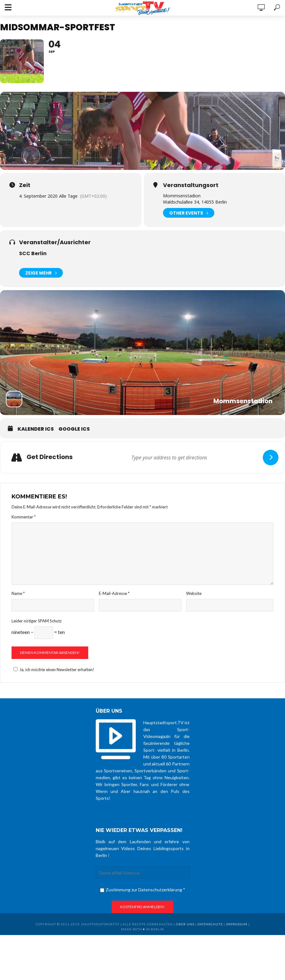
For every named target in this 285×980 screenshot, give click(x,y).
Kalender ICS (36, 429)
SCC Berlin (33, 253)
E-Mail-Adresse (114, 593)
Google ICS (74, 429)
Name (18, 593)
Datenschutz (210, 924)
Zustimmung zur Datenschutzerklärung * (143, 890)
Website (194, 593)
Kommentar (24, 517)
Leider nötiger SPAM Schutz (37, 621)
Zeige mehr (41, 273)
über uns (185, 924)
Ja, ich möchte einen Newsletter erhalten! (53, 670)
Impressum (237, 924)
